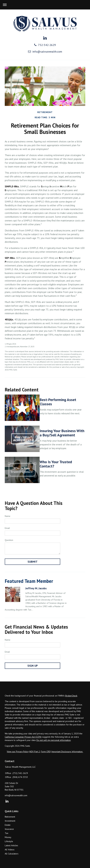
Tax (6, 833)
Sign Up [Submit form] (33, 666)
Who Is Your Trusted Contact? (56, 464)
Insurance (9, 829)
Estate (8, 825)
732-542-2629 (45, 45)
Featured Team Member (29, 581)
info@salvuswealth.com (45, 52)
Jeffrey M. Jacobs (36, 588)
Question (9, 540)
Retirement (10, 817)
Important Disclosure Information (67, 752)
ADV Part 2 (35, 752)
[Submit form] (32, 562)
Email (7, 528)
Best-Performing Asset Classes (58, 402)
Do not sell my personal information (54, 740)
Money (8, 837)
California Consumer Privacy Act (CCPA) (23, 737)
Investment (10, 821)
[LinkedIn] (7, 801)
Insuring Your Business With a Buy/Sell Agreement (62, 433)
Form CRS (46, 752)
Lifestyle (9, 841)
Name (8, 516)
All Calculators (12, 854)
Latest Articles (11, 845)
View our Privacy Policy (18, 752)
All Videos (10, 850)
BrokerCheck (71, 696)
